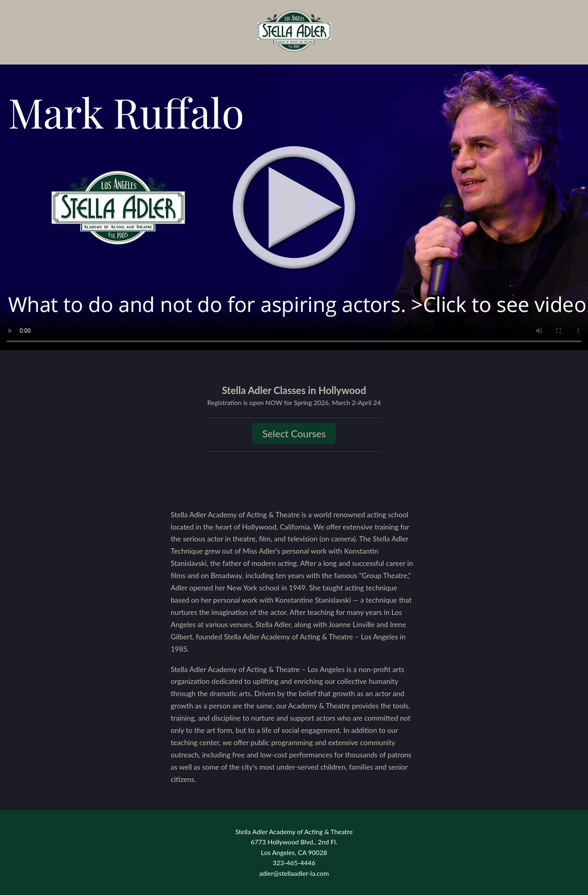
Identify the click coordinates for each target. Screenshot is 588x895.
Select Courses (294, 433)
